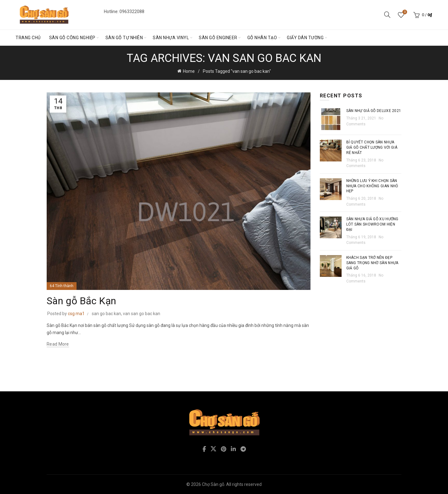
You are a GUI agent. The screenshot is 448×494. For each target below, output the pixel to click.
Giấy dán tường (305, 38)
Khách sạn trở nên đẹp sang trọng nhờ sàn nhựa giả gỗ (372, 263)
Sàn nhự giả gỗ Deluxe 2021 (374, 111)
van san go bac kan (142, 314)
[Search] (387, 15)
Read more (58, 344)
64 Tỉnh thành (62, 286)
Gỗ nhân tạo (262, 38)
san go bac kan (106, 314)
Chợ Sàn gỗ (213, 484)
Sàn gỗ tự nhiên (124, 38)
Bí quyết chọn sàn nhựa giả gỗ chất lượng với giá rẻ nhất (372, 147)
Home (189, 71)
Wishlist (404, 12)
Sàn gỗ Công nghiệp (72, 38)
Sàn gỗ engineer (218, 38)
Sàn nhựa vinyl (171, 38)
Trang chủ (28, 38)
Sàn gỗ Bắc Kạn (81, 301)
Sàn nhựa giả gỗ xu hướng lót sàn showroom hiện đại (372, 224)
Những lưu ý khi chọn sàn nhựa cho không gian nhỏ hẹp (372, 186)
